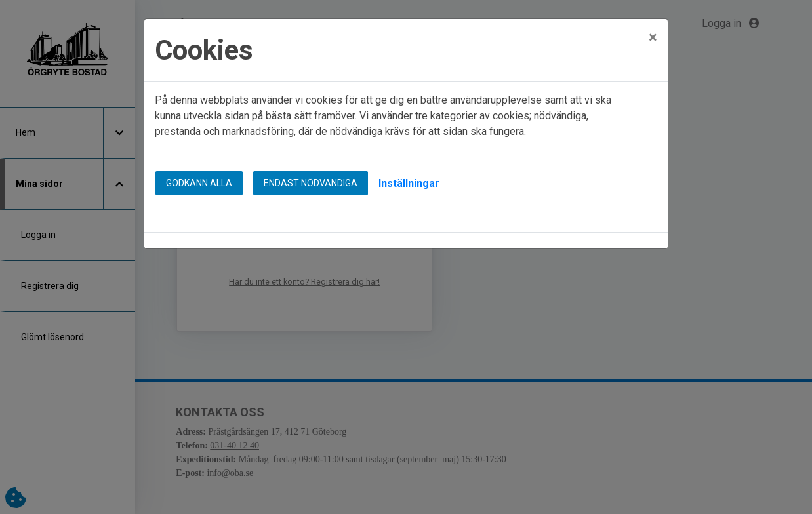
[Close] (653, 29)
